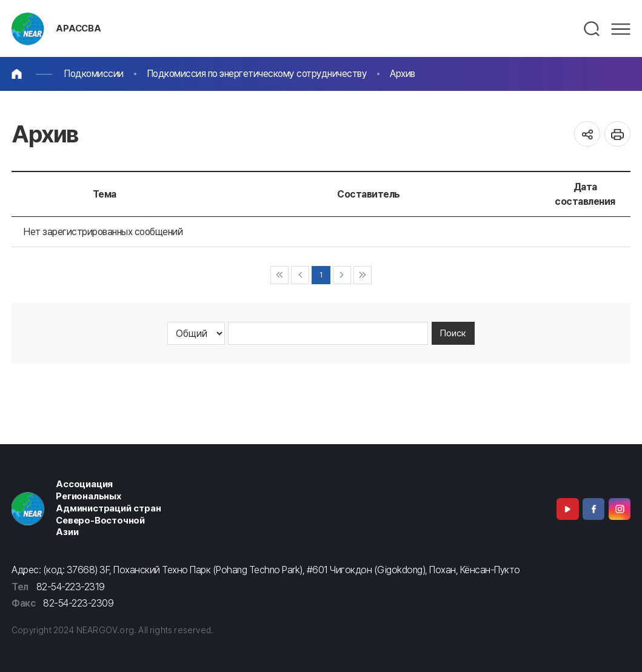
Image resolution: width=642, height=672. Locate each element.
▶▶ (363, 275)
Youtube (567, 509)
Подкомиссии (94, 74)
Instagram (620, 509)
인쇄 (617, 134)
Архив (403, 74)
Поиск (453, 333)
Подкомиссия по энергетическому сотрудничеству (257, 74)
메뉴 (621, 29)
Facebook (594, 509)
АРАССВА (79, 28)
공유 (587, 134)
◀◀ (280, 275)
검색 (592, 29)
